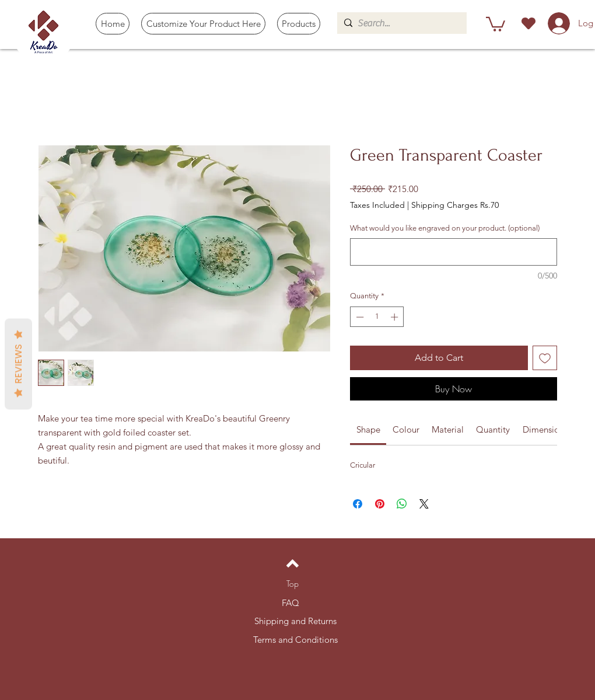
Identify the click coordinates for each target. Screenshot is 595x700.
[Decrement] (359, 317)
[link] (368, 429)
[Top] (293, 584)
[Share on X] (424, 504)
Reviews (18, 364)
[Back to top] (293, 563)
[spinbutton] (377, 317)
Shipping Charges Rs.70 (455, 205)
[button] (299, 24)
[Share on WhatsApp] (402, 504)
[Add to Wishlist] (545, 358)
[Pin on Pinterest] (380, 504)
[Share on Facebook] (358, 504)
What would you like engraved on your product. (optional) (445, 228)
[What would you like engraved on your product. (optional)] (454, 252)
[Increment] (395, 317)
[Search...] (400, 23)
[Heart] (528, 23)
